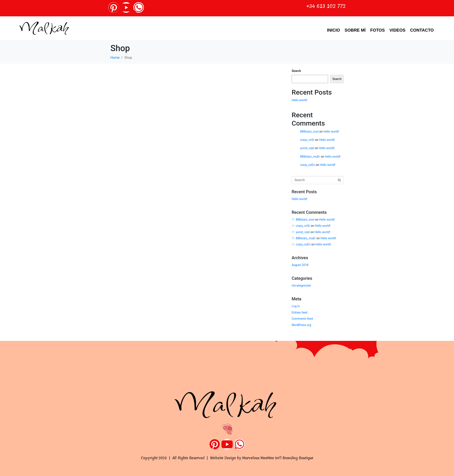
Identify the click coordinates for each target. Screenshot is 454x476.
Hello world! (299, 100)
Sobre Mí (355, 30)
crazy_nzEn (308, 165)
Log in (296, 306)
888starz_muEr (310, 157)
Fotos (378, 30)
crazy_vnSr (307, 140)
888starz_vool (309, 132)
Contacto (422, 30)
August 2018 (300, 265)
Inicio (334, 30)
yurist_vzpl (307, 148)
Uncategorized (301, 286)
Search (296, 71)
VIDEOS (397, 30)
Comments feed (302, 319)
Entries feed (299, 312)
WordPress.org (301, 325)
